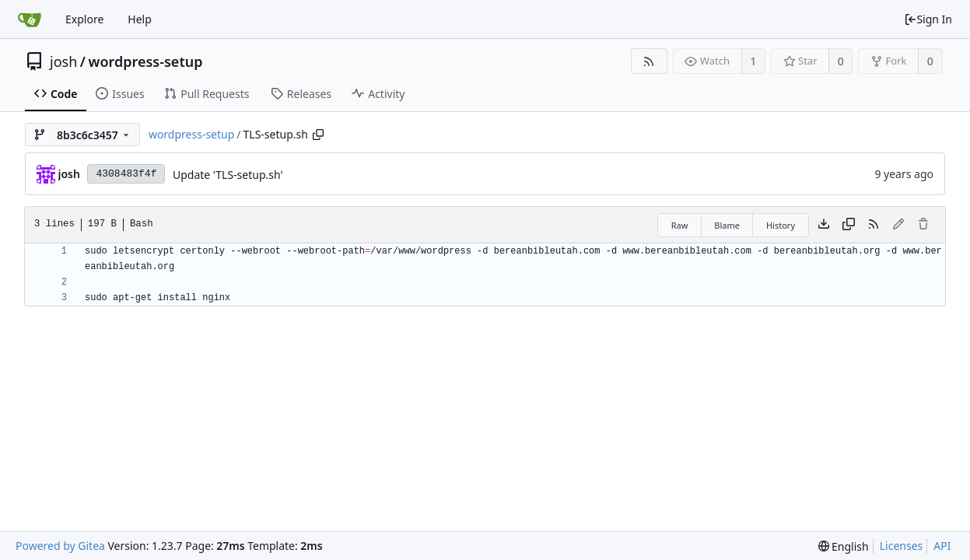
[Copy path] (318, 135)
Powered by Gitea (60, 546)
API (942, 546)
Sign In (928, 19)
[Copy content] (849, 225)
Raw (680, 225)
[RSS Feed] (649, 61)
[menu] (844, 546)
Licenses (902, 546)
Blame (727, 225)
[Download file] (824, 225)
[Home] (30, 19)
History (781, 225)
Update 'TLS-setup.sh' (228, 175)
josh (63, 61)
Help (140, 19)
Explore (84, 19)
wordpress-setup (145, 61)
